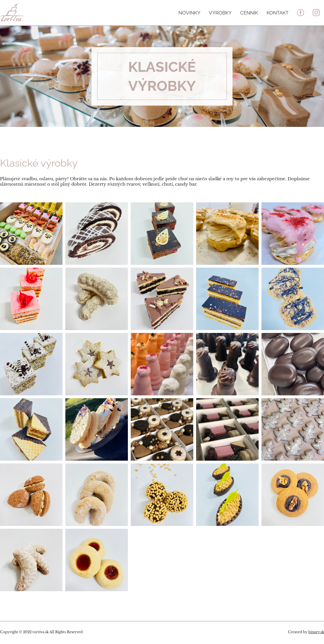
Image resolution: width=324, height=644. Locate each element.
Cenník (249, 12)
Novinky (189, 12)
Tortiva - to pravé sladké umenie (33, 12)
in (316, 13)
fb (301, 13)
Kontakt (278, 12)
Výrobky (220, 12)
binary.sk (316, 632)
